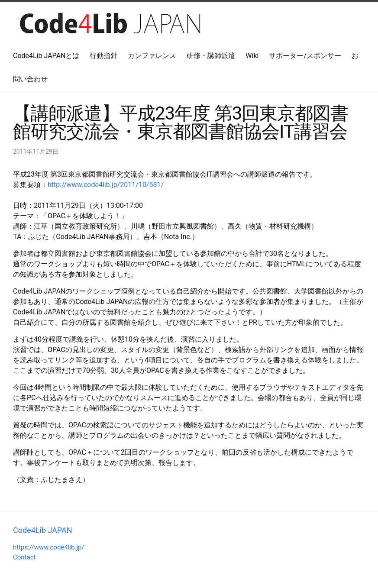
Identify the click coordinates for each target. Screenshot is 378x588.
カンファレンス (152, 56)
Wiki (252, 56)
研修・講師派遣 (211, 56)
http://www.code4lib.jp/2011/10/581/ (106, 185)
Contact (24, 557)
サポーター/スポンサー (305, 56)
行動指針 (103, 56)
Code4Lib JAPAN (43, 530)
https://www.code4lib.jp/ (49, 547)
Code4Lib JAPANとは (46, 56)
